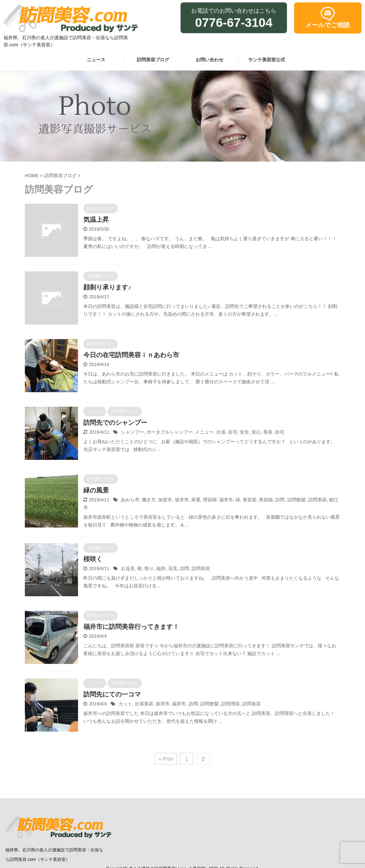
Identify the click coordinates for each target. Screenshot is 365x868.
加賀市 (165, 500)
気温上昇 (96, 220)
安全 (244, 432)
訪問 (280, 500)
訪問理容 (231, 704)
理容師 (210, 500)
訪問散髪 (297, 500)
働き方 (149, 500)
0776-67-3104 (234, 20)
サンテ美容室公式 (264, 60)
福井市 (226, 500)
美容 (268, 432)
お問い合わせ (208, 60)
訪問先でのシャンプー (115, 423)
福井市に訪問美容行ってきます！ (131, 627)
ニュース (94, 60)
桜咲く (93, 559)
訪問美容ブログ (151, 60)
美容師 (266, 500)
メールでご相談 (328, 23)
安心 (256, 432)
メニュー (204, 432)
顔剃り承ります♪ (107, 287)
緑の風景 (96, 490)
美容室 (250, 500)
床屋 (196, 500)
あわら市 (130, 500)
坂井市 (182, 500)
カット (125, 704)
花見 (173, 568)
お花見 (128, 568)
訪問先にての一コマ (112, 694)
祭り (149, 568)
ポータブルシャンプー (170, 432)
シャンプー (132, 432)
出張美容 (144, 704)
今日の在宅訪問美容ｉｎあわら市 (131, 355)
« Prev (166, 759)
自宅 (280, 432)
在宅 (233, 432)
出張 (221, 432)
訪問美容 (317, 500)
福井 (161, 568)
